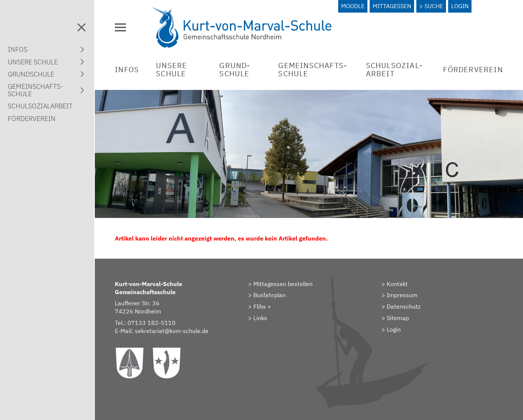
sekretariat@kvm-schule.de (172, 331)
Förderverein (473, 69)
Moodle (353, 6)
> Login (391, 329)
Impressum (402, 295)
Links (260, 318)
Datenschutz (404, 306)
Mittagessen (392, 6)
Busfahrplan (269, 295)
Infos (127, 69)
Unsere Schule (171, 69)
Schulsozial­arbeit (394, 69)
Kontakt (397, 284)
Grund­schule (234, 69)
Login (460, 6)
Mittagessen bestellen (283, 284)
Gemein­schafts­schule (312, 69)
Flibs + (262, 306)
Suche (434, 6)
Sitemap (398, 318)
